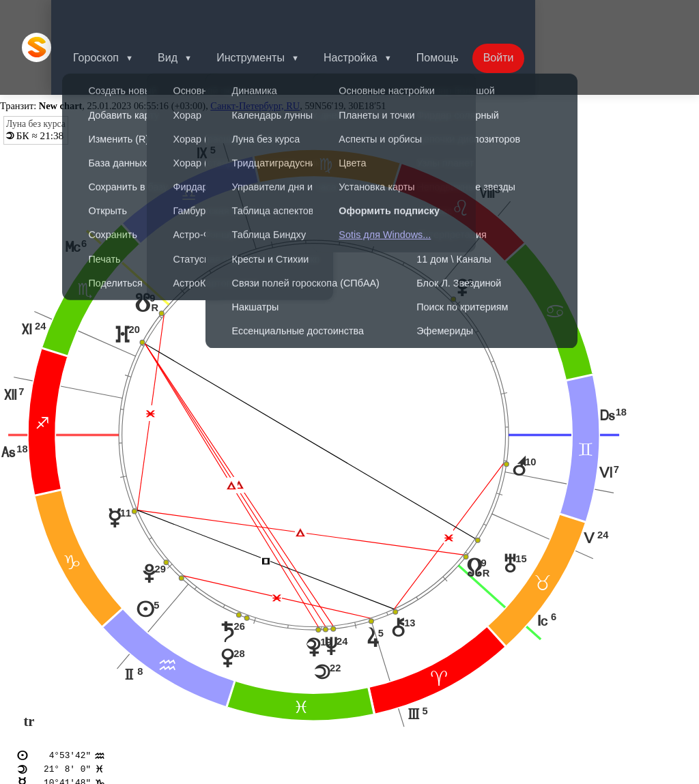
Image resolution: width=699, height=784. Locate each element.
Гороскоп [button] (112, 17)
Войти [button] (529, 17)
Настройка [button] (375, 17)
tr (29, 660)
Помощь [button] (465, 17)
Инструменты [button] (272, 17)
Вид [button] (187, 17)
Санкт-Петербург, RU (255, 45)
